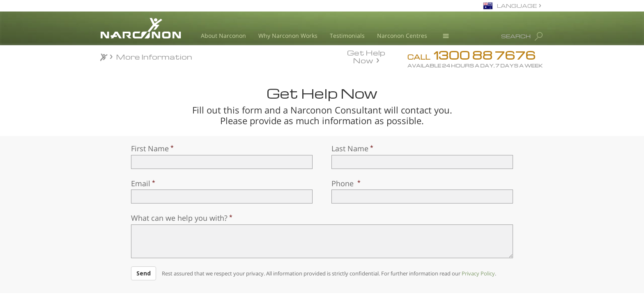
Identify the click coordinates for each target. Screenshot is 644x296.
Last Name (350, 148)
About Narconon (223, 36)
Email (141, 183)
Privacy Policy (478, 273)
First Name (150, 148)
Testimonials (347, 36)
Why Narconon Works (288, 36)
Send (144, 273)
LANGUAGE (517, 6)
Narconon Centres (402, 36)
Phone (344, 183)
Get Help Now (366, 56)
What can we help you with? (179, 218)
